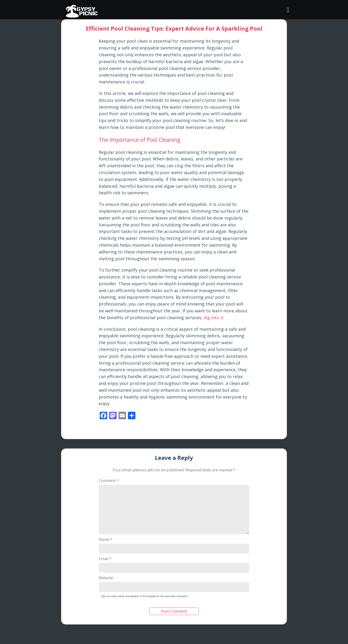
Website (106, 578)
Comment (109, 481)
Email (105, 559)
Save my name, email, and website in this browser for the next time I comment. (145, 596)
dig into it (214, 318)
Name (106, 539)
